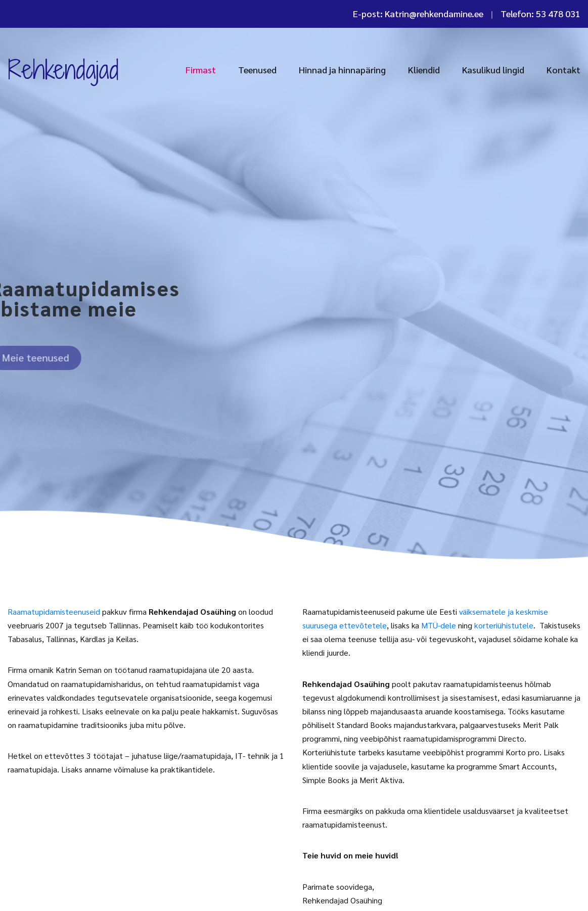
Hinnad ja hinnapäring (342, 70)
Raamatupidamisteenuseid (54, 611)
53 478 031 (558, 13)
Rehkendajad (63, 69)
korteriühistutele (504, 625)
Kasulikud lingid (493, 70)
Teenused (257, 70)
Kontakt (563, 70)
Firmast (201, 70)
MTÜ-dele (439, 625)
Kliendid (424, 70)
